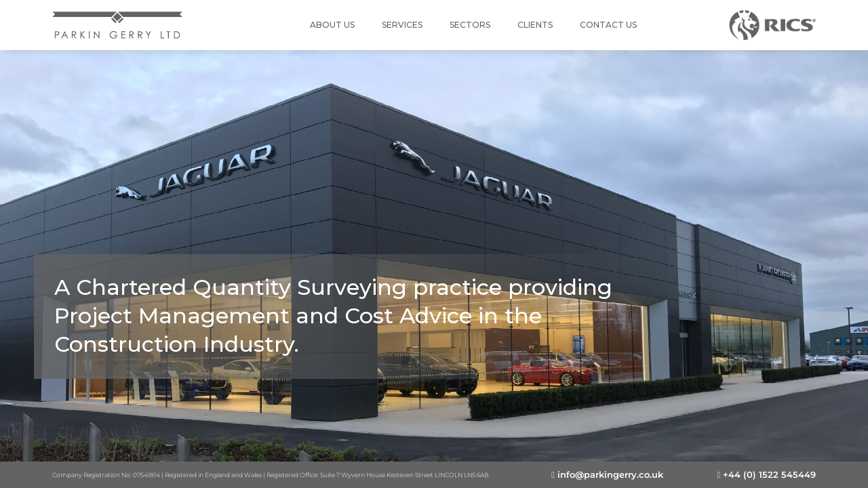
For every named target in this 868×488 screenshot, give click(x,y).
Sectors (470, 25)
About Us (332, 25)
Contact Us (608, 25)
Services (402, 25)
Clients (535, 25)
